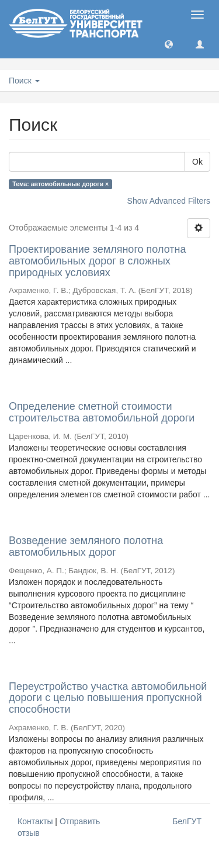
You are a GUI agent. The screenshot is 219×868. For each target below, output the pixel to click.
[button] (169, 44)
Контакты (35, 821)
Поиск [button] (24, 81)
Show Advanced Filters (169, 201)
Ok (197, 162)
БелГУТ (187, 821)
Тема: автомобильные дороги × (60, 184)
